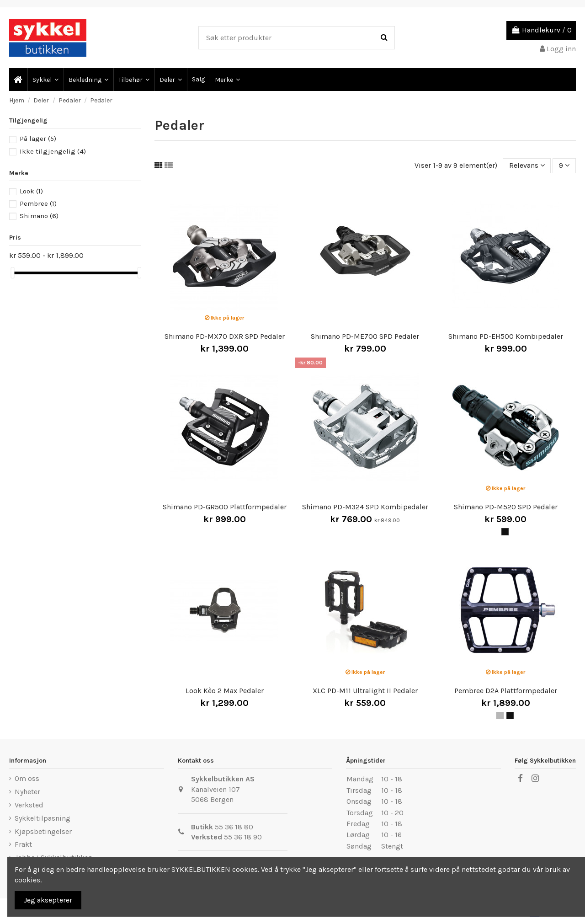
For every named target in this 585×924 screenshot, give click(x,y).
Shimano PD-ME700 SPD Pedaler (365, 336)
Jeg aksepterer (48, 900)
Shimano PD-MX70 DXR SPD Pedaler (225, 336)
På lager (38, 139)
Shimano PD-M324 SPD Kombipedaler (365, 507)
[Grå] (500, 716)
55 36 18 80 (234, 827)
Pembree (38, 203)
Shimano (39, 216)
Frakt (23, 844)
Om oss (27, 778)
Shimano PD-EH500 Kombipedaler (506, 336)
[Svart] (505, 532)
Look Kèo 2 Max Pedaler (225, 691)
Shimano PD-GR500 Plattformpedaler (225, 507)
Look (31, 191)
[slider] (12, 273)
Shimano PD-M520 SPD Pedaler (506, 507)
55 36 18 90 (243, 837)
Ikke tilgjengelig (53, 151)
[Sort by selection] (527, 166)
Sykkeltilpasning (43, 818)
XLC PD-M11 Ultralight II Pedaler (365, 691)
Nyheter (27, 792)
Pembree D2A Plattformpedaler (506, 691)
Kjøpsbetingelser (43, 831)
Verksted (29, 805)
